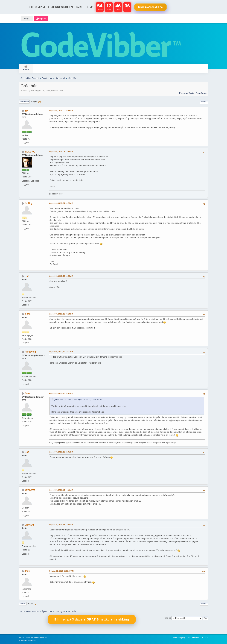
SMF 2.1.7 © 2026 (26, 638)
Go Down (24, 101)
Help (183, 638)
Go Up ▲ (205, 638)
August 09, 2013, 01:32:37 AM (61, 152)
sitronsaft (30, 490)
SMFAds (22, 641)
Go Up (23, 603)
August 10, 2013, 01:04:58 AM (61, 490)
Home (26, 68)
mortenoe (30, 152)
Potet (27, 393)
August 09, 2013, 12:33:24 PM (61, 314)
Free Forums (32, 641)
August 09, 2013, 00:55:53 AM (61, 111)
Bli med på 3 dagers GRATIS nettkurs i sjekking (92, 619)
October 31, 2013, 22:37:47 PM (61, 571)
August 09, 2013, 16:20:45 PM (61, 452)
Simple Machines (40, 638)
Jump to (167, 618)
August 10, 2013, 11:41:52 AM (61, 525)
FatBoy (28, 203)
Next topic (201, 93)
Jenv (27, 571)
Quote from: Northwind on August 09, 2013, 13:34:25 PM (78, 400)
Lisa (27, 276)
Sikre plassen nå (150, 7)
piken (27, 314)
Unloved (29, 525)
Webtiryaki (177, 638)
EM (26, 111)
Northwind (30, 352)
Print (204, 102)
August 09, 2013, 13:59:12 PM (61, 393)
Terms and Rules (193, 638)
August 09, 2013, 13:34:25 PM (61, 352)
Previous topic (187, 93)
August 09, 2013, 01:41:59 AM (61, 203)
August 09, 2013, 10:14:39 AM (61, 276)
